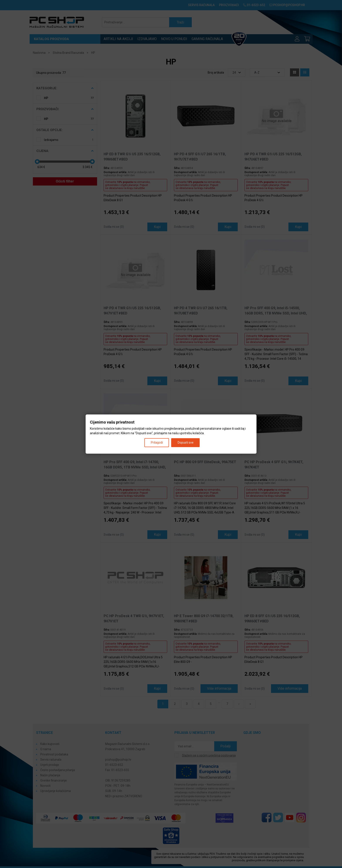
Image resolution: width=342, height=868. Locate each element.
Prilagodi (157, 442)
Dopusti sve (186, 442)
